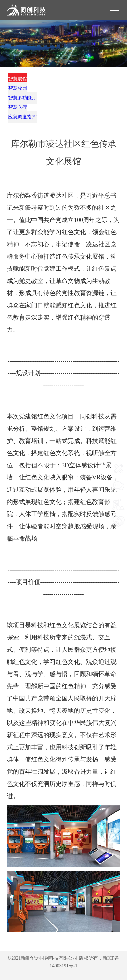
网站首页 (119, 462)
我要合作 (119, 533)
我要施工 (119, 515)
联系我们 (119, 480)
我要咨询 (119, 498)
